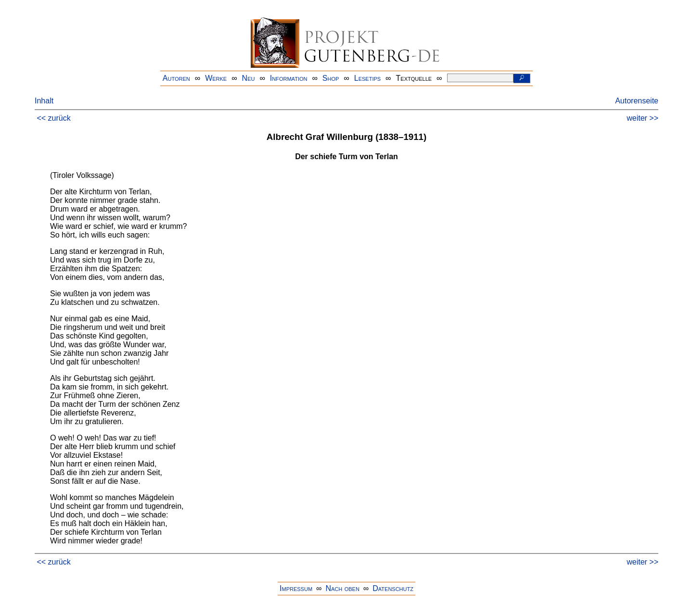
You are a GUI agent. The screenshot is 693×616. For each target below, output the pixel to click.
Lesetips (367, 78)
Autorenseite (637, 101)
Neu (249, 78)
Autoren (176, 78)
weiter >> (642, 118)
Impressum (296, 588)
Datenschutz (393, 588)
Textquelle (414, 78)
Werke (216, 78)
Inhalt (44, 101)
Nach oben (342, 588)
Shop (331, 78)
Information (289, 78)
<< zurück (53, 118)
